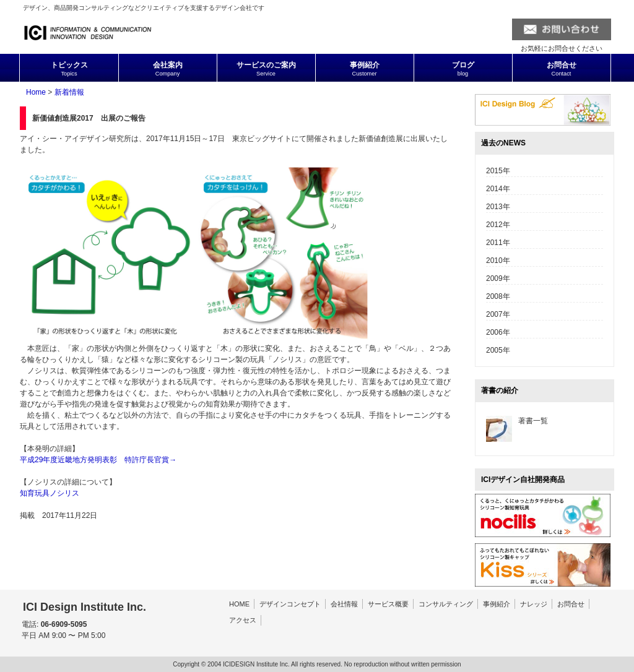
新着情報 (69, 92)
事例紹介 (497, 604)
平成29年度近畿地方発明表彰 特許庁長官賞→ (98, 460)
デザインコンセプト (290, 604)
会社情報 (344, 604)
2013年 (498, 207)
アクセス (243, 620)
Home (36, 92)
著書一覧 (533, 421)
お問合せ (571, 604)
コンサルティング (446, 604)
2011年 (498, 243)
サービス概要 (388, 604)
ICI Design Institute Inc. (85, 607)
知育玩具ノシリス (50, 493)
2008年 (498, 296)
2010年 (498, 261)
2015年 (498, 171)
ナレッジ (534, 604)
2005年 (498, 350)
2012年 (498, 225)
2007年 (498, 314)
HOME (239, 604)
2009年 (498, 278)
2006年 (498, 332)
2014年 (498, 189)
